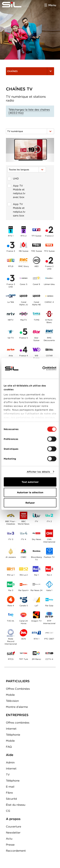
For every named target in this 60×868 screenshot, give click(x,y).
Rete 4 (11, 600)
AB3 (36, 260)
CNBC (24, 551)
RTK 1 (36, 633)
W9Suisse (36, 350)
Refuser (30, 503)
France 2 (49, 230)
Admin (10, 762)
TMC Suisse (36, 245)
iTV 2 (49, 515)
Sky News (36, 533)
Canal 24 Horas (24, 615)
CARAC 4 (49, 296)
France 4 (24, 350)
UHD (13, 179)
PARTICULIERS (18, 681)
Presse (10, 845)
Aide (10, 755)
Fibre (9, 793)
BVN (24, 633)
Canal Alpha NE (36, 296)
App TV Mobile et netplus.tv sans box (16, 209)
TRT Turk (24, 653)
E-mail (10, 787)
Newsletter (13, 833)
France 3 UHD (11, 278)
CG (8, 811)
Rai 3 (11, 584)
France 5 (24, 332)
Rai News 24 (36, 584)
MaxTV (24, 314)
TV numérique (30, 131)
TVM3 (36, 314)
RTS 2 (24, 230)
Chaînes (30, 71)
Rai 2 (49, 569)
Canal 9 (36, 278)
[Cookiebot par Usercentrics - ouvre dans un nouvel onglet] (43, 369)
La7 (36, 600)
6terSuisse (36, 332)
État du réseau (16, 805)
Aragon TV (36, 615)
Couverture (14, 827)
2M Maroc (36, 653)
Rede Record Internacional (11, 633)
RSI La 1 (11, 569)
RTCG (11, 653)
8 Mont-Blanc (49, 314)
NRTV (11, 314)
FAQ (9, 747)
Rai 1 (36, 569)
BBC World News (24, 515)
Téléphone (13, 781)
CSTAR (49, 350)
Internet (11, 729)
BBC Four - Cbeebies (11, 515)
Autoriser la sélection (30, 492)
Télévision (12, 701)
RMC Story (24, 260)
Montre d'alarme (17, 707)
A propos (13, 819)
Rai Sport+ (24, 584)
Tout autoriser (30, 482)
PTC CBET (49, 633)
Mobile (10, 695)
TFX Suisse (49, 245)
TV (8, 775)
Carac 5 (24, 278)
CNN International (49, 533)
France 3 (11, 245)
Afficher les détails (38, 472)
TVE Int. (11, 615)
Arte (11, 350)
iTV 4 (24, 533)
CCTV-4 (49, 653)
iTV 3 (11, 533)
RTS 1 (11, 230)
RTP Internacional (49, 615)
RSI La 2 (24, 569)
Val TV (11, 332)
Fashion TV (49, 551)
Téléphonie (13, 735)
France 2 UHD (49, 260)
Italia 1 (49, 584)
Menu (52, 5)
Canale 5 (24, 600)
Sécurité (11, 799)
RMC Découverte (49, 332)
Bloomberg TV (36, 551)
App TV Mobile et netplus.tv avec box (16, 191)
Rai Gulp (49, 600)
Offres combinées (18, 723)
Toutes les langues (27, 170)
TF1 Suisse (36, 230)
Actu (9, 839)
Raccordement (16, 851)
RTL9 (11, 260)
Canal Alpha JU (24, 296)
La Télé (11, 296)
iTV (36, 515)
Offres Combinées (18, 689)
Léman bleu (49, 278)
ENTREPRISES (17, 715)
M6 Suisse (24, 245)
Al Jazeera (11, 551)
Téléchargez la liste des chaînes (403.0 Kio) (29, 111)
